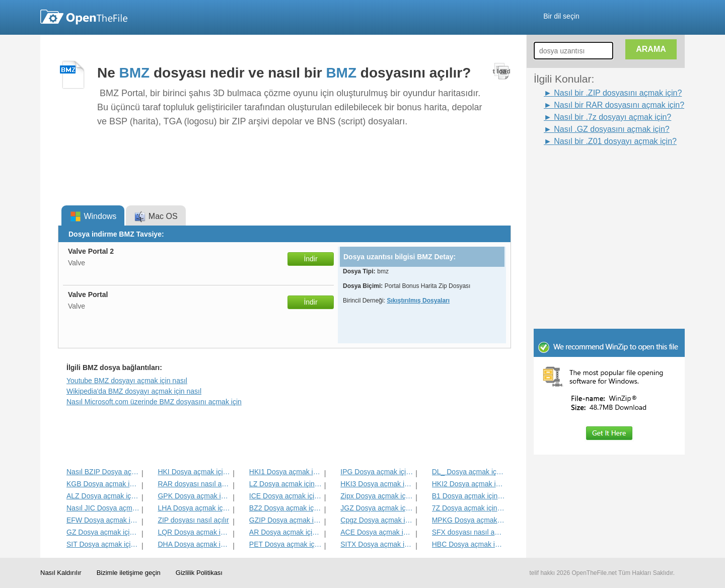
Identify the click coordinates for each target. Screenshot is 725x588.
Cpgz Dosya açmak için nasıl (377, 520)
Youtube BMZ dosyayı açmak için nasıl (127, 381)
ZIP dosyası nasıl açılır (193, 520)
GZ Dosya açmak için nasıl (103, 532)
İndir (310, 259)
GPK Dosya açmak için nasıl (194, 496)
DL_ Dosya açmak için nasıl (468, 472)
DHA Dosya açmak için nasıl (194, 544)
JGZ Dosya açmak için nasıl (377, 508)
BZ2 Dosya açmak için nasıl (286, 508)
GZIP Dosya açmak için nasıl (286, 520)
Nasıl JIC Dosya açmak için (103, 508)
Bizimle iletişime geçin (129, 573)
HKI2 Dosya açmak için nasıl (468, 484)
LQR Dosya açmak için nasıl (194, 532)
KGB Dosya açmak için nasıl (103, 484)
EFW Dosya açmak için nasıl (103, 520)
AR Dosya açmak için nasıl (286, 532)
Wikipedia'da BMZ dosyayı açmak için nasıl (134, 391)
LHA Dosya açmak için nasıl (194, 508)
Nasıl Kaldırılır (61, 573)
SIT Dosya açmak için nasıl (103, 544)
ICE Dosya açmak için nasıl (286, 496)
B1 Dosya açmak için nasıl (468, 496)
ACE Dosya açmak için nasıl (377, 532)
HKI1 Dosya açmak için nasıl (286, 472)
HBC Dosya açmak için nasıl (468, 544)
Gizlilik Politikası (199, 573)
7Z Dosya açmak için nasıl (468, 508)
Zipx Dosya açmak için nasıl (377, 496)
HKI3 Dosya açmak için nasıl (377, 484)
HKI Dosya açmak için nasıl (194, 472)
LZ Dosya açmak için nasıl (286, 484)
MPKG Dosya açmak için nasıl (468, 520)
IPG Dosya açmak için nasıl (377, 472)
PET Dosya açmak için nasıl (286, 544)
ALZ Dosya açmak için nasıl (103, 496)
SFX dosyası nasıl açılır (468, 532)
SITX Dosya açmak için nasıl (377, 544)
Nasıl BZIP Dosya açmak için (103, 472)
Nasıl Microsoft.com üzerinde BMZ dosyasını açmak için (154, 402)
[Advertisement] (594, 170)
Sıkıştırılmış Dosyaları (418, 301)
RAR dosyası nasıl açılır (194, 484)
